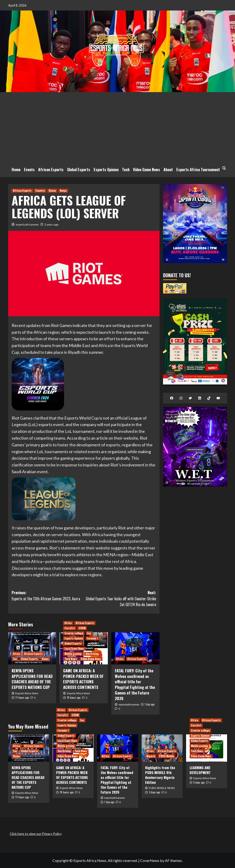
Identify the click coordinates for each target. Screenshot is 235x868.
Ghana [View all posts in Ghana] (52, 191)
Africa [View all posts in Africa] (17, 654)
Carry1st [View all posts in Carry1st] (70, 628)
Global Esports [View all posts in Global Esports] (29, 659)
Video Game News (146, 170)
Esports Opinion (106, 170)
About (168, 170)
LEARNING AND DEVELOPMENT (200, 770)
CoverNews (150, 860)
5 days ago (199, 782)
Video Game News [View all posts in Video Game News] (91, 659)
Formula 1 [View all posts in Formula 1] (92, 638)
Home (16, 170)
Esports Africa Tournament (198, 170)
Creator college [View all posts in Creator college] (74, 633)
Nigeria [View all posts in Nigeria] (151, 756)
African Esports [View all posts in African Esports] (22, 191)
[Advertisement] (118, 127)
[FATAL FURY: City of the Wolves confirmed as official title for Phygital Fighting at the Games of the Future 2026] (135, 648)
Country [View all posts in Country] (40, 191)
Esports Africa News (27, 693)
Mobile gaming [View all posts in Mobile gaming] (73, 654)
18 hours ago (74, 698)
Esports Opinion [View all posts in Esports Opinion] (74, 638)
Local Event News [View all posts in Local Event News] (74, 649)
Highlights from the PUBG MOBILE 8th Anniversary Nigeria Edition (160, 775)
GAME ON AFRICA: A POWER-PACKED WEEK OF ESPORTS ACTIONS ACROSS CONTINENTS (83, 679)
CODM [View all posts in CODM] (82, 628)
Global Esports (79, 170)
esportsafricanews (27, 224)
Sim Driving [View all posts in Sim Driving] (92, 654)
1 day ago (150, 704)
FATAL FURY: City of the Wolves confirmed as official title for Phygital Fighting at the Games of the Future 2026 (135, 684)
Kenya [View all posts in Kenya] (63, 191)
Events (29, 170)
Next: (120, 599)
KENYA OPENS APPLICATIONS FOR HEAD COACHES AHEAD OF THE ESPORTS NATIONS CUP (32, 679)
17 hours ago (22, 698)
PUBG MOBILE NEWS (162, 788)
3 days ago (154, 792)
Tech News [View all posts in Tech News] (71, 659)
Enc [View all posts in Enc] (15, 659)
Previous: (48, 596)
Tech (126, 170)
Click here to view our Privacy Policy (36, 834)
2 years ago (51, 224)
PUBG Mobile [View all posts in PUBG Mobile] (166, 756)
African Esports (51, 170)
